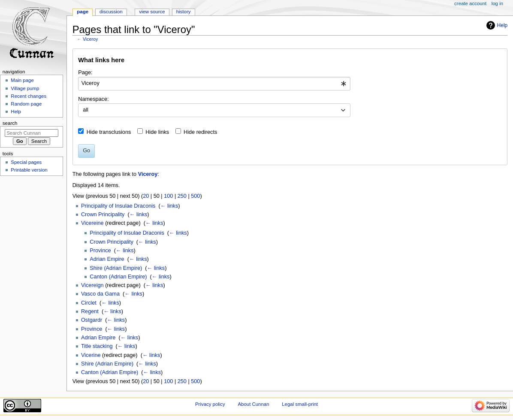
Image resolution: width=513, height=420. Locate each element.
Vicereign (92, 285)
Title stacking (97, 346)
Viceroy (90, 39)
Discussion (111, 12)
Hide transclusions (109, 132)
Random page (26, 104)
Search (10, 123)
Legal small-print (300, 404)
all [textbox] (86, 110)
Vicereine (92, 223)
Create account (470, 3)
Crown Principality (103, 215)
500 (195, 196)
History (184, 12)
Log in (497, 3)
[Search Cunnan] (32, 133)
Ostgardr (92, 320)
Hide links (157, 132)
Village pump (25, 88)
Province (100, 251)
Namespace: (93, 99)
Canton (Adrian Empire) (118, 277)
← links (169, 206)
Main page (22, 80)
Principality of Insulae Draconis (118, 206)
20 (146, 196)
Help (502, 25)
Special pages (26, 162)
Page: (85, 73)
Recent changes (29, 96)
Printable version (29, 170)
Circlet (89, 303)
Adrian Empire (107, 259)
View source (152, 12)
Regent (90, 311)
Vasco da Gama (100, 294)
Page (83, 12)
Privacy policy (210, 404)
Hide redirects (200, 132)
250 (182, 196)
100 (168, 196)
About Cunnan (253, 404)
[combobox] (214, 84)
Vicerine (91, 355)
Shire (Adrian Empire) (116, 268)
